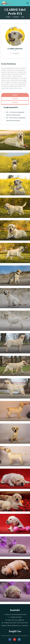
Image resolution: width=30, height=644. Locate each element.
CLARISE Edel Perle (15, 49)
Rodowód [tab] (15, 99)
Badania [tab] (15, 95)
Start (8, 17)
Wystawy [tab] (15, 102)
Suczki (16, 17)
